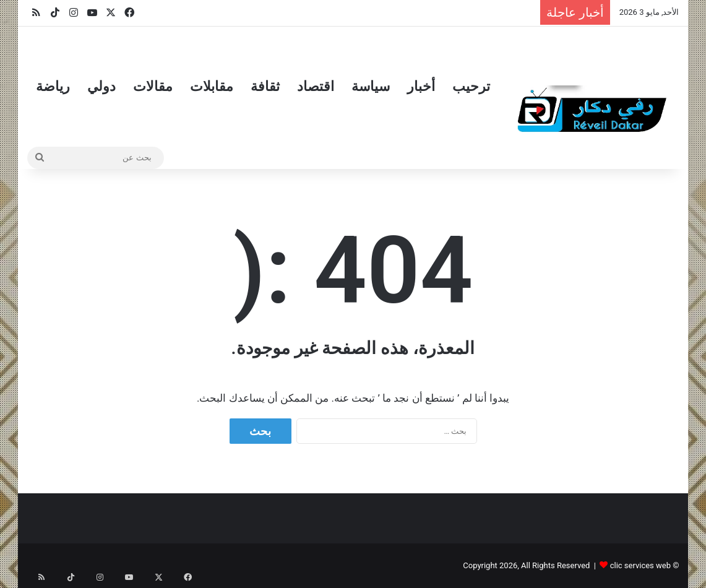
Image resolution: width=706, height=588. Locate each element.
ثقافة (265, 86)
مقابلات (212, 86)
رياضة (53, 86)
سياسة (371, 86)
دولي (101, 86)
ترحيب (471, 86)
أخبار (421, 86)
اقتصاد (316, 86)
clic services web (640, 565)
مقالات (153, 86)
